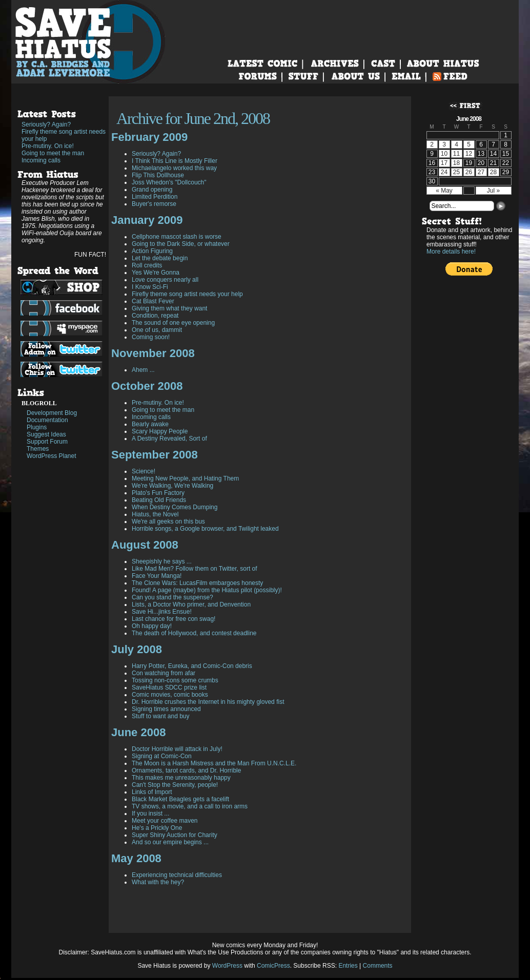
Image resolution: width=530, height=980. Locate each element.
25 (456, 172)
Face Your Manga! (157, 576)
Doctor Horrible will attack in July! (177, 749)
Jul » (493, 191)
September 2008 (155, 455)
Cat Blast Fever (153, 301)
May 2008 (136, 858)
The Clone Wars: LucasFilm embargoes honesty (197, 583)
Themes (38, 449)
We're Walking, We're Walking (172, 486)
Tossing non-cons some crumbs (175, 680)
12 (469, 154)
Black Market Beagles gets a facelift (180, 799)
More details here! (451, 252)
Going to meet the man (53, 153)
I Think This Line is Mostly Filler (175, 161)
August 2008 (145, 545)
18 (456, 163)
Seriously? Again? (46, 124)
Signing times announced (166, 709)
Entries (348, 966)
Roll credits (147, 265)
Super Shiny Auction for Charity (175, 835)
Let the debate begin (160, 258)
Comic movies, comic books (170, 695)
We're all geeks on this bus (168, 522)
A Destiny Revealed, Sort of (169, 439)
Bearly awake (150, 424)
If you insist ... (150, 814)
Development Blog (52, 413)
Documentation (47, 420)
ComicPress (273, 966)
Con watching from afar (164, 673)
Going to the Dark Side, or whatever (181, 244)
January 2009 (147, 220)
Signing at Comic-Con (162, 756)
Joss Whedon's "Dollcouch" (169, 182)
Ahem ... (143, 370)
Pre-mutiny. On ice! (48, 146)
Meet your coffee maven (165, 821)
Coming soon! (151, 337)
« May (444, 191)
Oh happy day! (152, 626)
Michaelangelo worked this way (174, 168)
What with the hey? (158, 882)
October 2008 (147, 386)
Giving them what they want (169, 308)
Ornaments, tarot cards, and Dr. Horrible (186, 770)
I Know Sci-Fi (150, 287)
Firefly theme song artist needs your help (64, 135)
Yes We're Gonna (156, 273)
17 (444, 163)
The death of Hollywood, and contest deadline (194, 633)
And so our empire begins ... (170, 842)
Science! (144, 471)
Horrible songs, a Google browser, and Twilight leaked (205, 529)
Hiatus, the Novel (155, 514)
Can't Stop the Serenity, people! (175, 785)
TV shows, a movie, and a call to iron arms (190, 806)
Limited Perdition (155, 197)
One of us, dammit (157, 330)
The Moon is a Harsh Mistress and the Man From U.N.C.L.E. (214, 763)
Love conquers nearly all (165, 280)
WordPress (227, 966)
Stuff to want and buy (161, 716)
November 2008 (153, 353)
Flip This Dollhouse (158, 175)
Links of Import (152, 792)
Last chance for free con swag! (174, 619)
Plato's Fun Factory (158, 493)
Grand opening (152, 190)
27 (481, 172)
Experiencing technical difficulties (177, 875)
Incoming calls (41, 160)
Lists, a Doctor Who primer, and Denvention (191, 604)
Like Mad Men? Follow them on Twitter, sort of (195, 569)
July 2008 (137, 649)
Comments (378, 966)
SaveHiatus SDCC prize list (169, 687)
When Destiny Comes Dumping (175, 507)
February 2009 (149, 137)
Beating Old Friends (159, 500)
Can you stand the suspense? (172, 597)
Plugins (37, 427)
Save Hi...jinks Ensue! (162, 612)
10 (444, 154)
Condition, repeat (155, 316)
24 (444, 172)
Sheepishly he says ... (162, 561)
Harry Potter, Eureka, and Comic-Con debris (192, 666)
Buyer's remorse (154, 204)
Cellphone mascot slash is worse (177, 237)
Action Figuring (152, 251)
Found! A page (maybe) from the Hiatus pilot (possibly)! (207, 590)
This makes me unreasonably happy (181, 778)
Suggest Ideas (46, 434)
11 (456, 154)
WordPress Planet (52, 456)
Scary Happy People (160, 431)
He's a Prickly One (157, 828)
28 (493, 172)
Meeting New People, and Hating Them (185, 478)
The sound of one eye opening (173, 323)
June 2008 (138, 732)
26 (469, 172)
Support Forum (47, 442)
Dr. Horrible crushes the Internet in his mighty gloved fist (208, 702)
